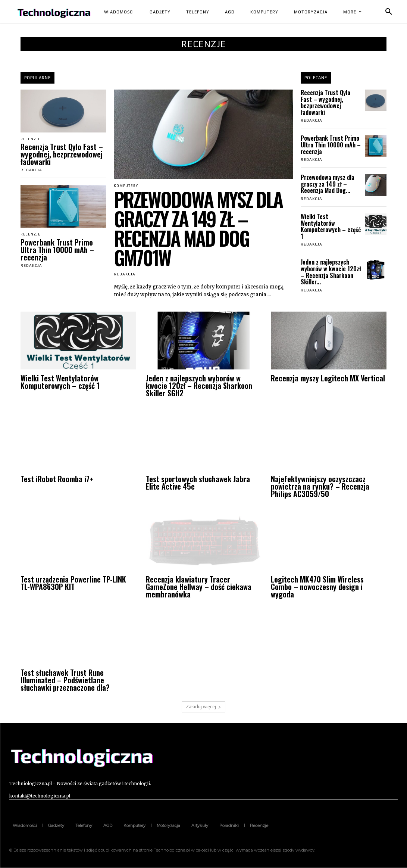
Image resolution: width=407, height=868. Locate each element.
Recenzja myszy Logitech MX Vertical (328, 378)
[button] (389, 12)
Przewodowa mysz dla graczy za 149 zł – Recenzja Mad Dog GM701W (198, 229)
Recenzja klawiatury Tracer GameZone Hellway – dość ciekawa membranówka (199, 587)
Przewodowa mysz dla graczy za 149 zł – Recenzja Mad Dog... (328, 184)
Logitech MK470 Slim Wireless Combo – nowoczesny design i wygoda (317, 587)
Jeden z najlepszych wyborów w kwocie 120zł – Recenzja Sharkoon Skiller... (331, 272)
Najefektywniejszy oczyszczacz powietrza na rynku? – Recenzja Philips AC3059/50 (320, 487)
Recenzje (31, 139)
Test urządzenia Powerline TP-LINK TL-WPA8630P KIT (73, 584)
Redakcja (31, 170)
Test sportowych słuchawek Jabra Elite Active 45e (198, 483)
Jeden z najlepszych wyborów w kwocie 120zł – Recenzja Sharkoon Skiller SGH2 (199, 386)
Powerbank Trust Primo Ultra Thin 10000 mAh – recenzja (57, 250)
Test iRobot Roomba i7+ (57, 479)
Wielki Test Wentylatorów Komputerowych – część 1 (331, 226)
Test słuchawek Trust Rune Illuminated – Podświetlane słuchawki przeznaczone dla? (65, 681)
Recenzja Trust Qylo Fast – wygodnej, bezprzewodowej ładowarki (62, 154)
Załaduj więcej (203, 707)
